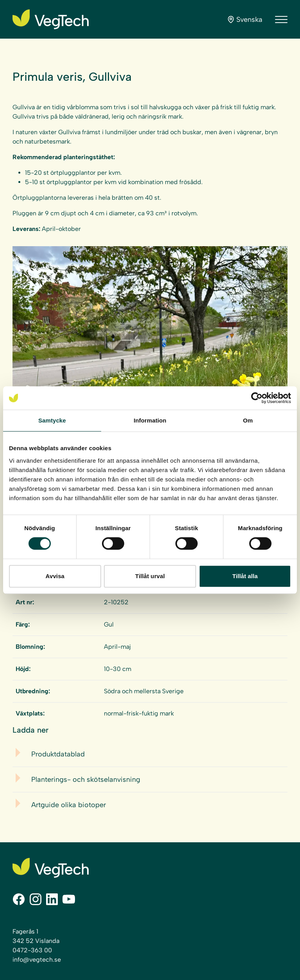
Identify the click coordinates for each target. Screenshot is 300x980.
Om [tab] (248, 420)
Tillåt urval (150, 576)
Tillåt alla (245, 576)
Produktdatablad (58, 754)
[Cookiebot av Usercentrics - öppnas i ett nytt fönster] (257, 398)
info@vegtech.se (37, 960)
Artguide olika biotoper (69, 805)
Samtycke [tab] (52, 420)
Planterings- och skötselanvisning (86, 779)
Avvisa (55, 576)
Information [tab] (150, 420)
